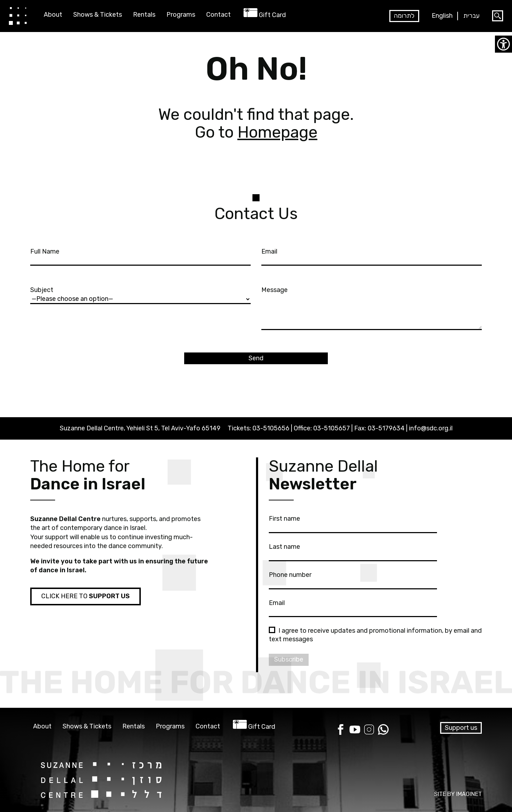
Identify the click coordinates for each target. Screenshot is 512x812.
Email (372, 256)
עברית (471, 16)
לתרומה (404, 16)
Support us (461, 728)
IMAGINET (469, 794)
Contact (218, 15)
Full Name (140, 256)
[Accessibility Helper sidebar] (503, 44)
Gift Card (272, 15)
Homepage (278, 132)
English (442, 16)
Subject (140, 294)
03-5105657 (332, 428)
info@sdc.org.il (431, 428)
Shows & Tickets (98, 15)
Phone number (353, 579)
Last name (353, 551)
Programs (181, 15)
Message (372, 309)
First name (353, 523)
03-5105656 (271, 428)
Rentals (144, 15)
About (53, 15)
